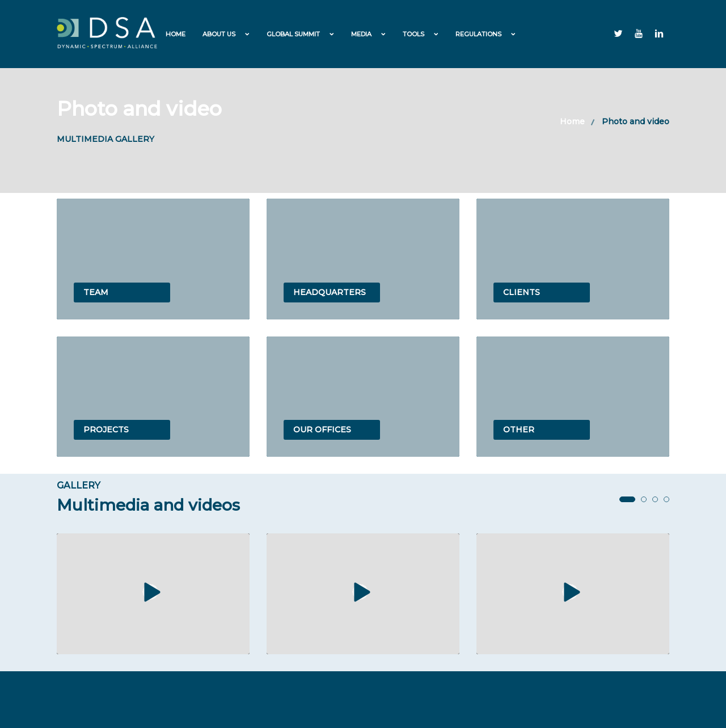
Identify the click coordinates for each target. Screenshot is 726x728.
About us (219, 34)
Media (361, 34)
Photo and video (636, 121)
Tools (413, 34)
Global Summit (293, 34)
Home (176, 34)
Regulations (478, 34)
